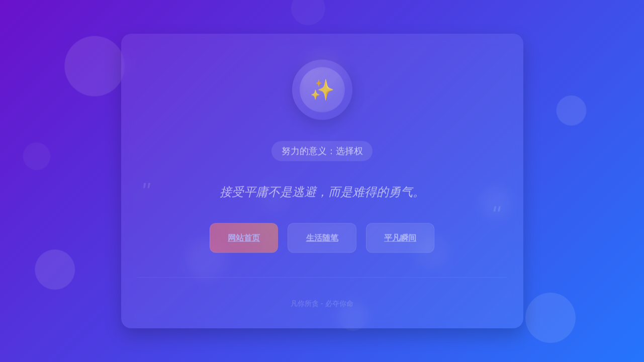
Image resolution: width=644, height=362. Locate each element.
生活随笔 (322, 239)
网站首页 (244, 239)
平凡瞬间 (400, 239)
